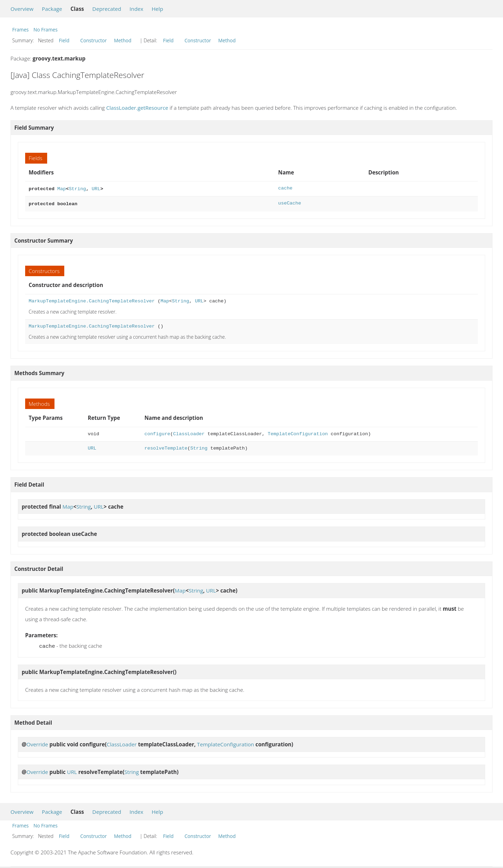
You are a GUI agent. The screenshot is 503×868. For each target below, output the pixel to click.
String (77, 188)
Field (64, 40)
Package (52, 9)
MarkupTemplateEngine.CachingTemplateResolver (92, 300)
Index (136, 9)
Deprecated (107, 9)
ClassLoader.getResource (137, 108)
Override (37, 742)
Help (157, 9)
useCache (290, 203)
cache (285, 188)
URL (96, 188)
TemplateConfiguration (298, 433)
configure (158, 433)
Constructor (94, 40)
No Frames (46, 30)
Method (123, 40)
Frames (20, 30)
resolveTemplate (166, 447)
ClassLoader (189, 433)
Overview (22, 9)
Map (62, 188)
